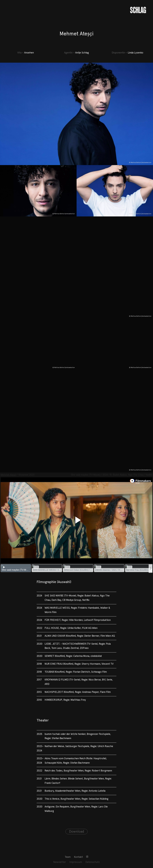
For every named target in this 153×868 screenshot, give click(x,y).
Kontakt (78, 857)
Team (68, 857)
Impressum (76, 862)
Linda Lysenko (136, 53)
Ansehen (29, 53)
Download (77, 831)
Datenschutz (93, 862)
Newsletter (60, 862)
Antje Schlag (82, 53)
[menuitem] (68, 857)
